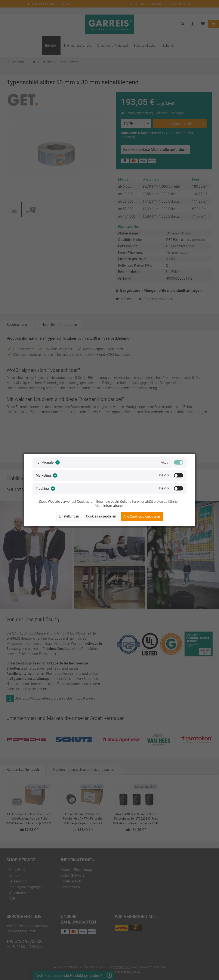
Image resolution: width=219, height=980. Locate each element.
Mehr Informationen (110, 506)
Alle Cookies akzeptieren (142, 517)
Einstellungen (69, 516)
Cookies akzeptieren (101, 516)
